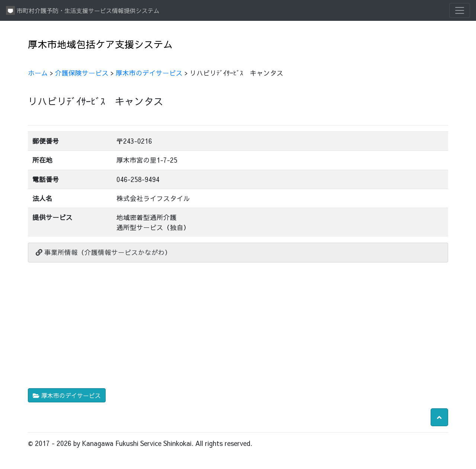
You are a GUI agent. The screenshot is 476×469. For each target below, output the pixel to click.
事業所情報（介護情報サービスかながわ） (104, 252)
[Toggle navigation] (460, 10)
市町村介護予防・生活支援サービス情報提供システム (83, 10)
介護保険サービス (82, 73)
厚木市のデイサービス (149, 73)
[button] (439, 417)
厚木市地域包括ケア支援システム (100, 44)
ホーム (38, 73)
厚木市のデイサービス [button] (67, 395)
